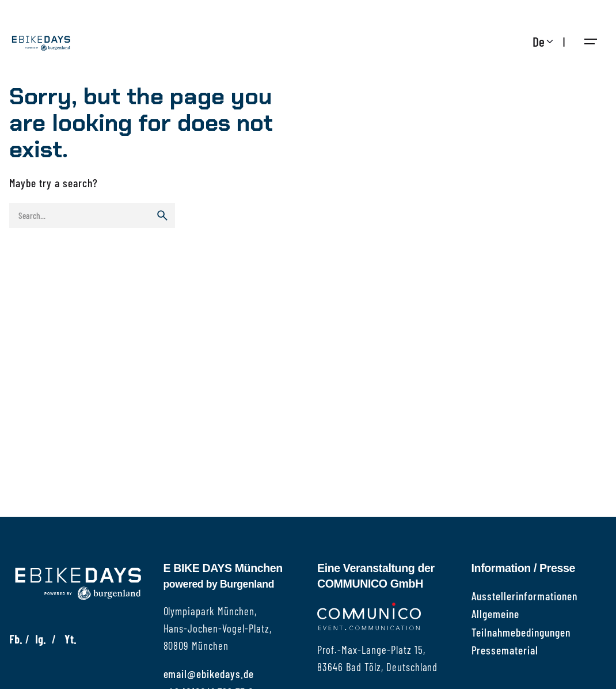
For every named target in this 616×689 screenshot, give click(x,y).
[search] (162, 215)
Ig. (41, 639)
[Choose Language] (544, 41)
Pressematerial (505, 650)
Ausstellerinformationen (525, 596)
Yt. (71, 639)
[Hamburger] (591, 41)
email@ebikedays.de (209, 673)
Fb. (16, 639)
